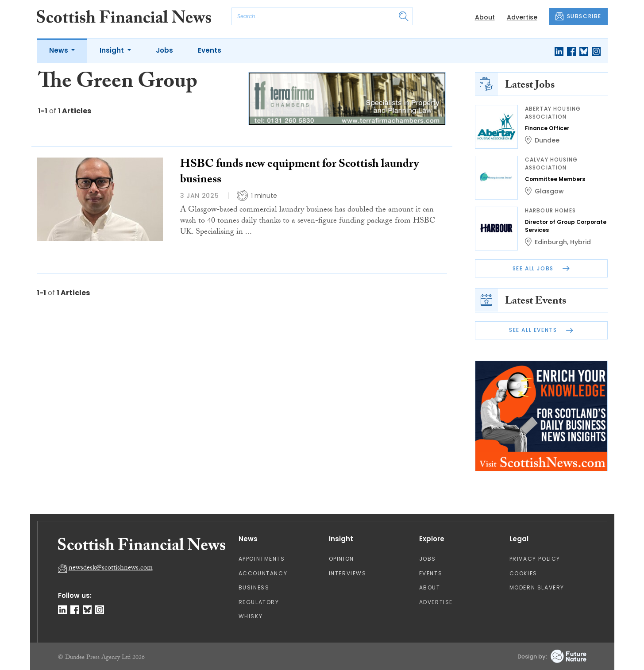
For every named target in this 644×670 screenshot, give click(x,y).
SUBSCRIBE (578, 16)
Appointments (262, 559)
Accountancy (263, 573)
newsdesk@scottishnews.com (111, 568)
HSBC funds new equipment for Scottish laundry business (299, 173)
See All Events (541, 330)
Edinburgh (551, 242)
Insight (113, 50)
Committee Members (555, 179)
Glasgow (549, 191)
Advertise (522, 17)
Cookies (523, 573)
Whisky (251, 616)
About (485, 17)
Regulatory (259, 602)
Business (254, 587)
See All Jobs (541, 268)
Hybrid (580, 242)
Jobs (164, 50)
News (60, 50)
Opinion (341, 559)
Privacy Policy (535, 559)
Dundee (547, 140)
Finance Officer (547, 128)
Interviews (348, 573)
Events (210, 50)
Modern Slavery (537, 587)
